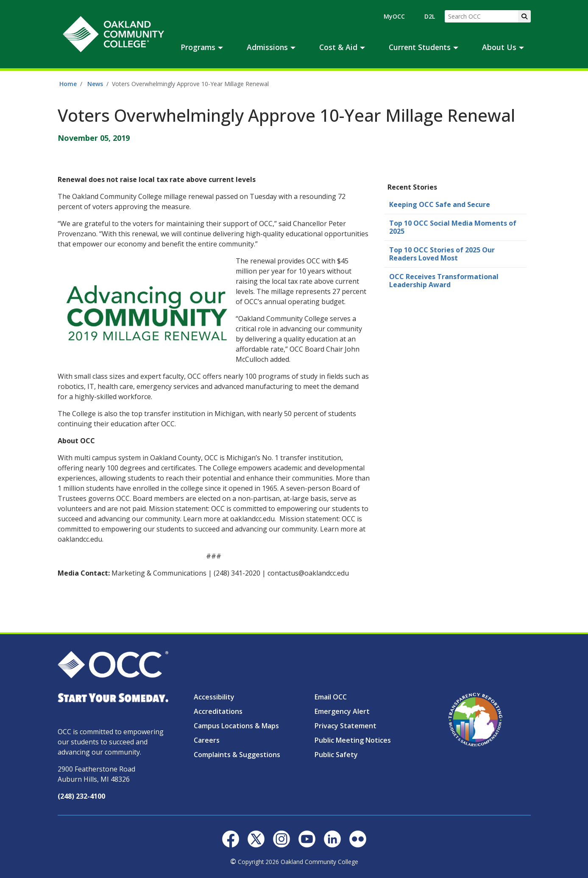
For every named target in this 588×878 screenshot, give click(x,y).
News (95, 84)
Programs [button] (198, 47)
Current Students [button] (420, 47)
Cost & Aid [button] (338, 47)
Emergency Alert (342, 711)
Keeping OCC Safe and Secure (440, 204)
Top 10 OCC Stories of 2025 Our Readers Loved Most (442, 254)
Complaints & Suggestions (237, 755)
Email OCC (331, 697)
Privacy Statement (346, 726)
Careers (207, 740)
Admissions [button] (267, 47)
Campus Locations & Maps (236, 726)
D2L (430, 16)
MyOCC (394, 16)
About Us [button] (499, 47)
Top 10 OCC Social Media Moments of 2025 (453, 227)
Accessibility (214, 697)
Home (68, 84)
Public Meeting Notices (353, 740)
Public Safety (336, 755)
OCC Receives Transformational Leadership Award (444, 281)
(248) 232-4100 (81, 796)
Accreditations (218, 711)
